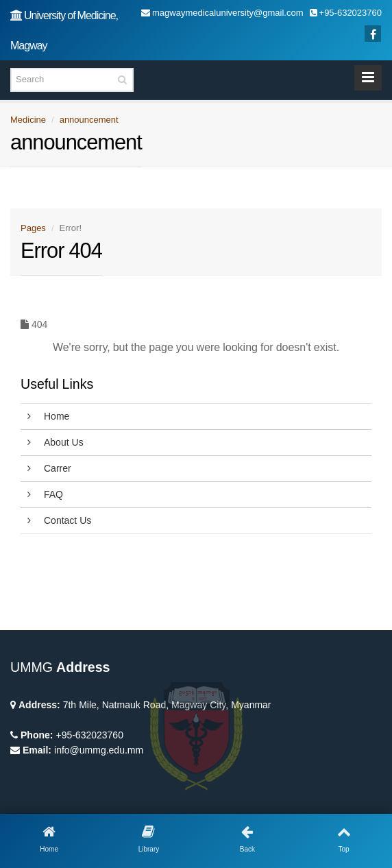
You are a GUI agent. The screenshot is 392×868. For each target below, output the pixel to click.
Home (48, 416)
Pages (33, 228)
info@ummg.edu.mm (99, 750)
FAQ (45, 494)
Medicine (28, 120)
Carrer (49, 468)
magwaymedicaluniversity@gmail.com (222, 13)
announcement (89, 120)
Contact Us (59, 520)
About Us (56, 442)
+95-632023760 (89, 735)
